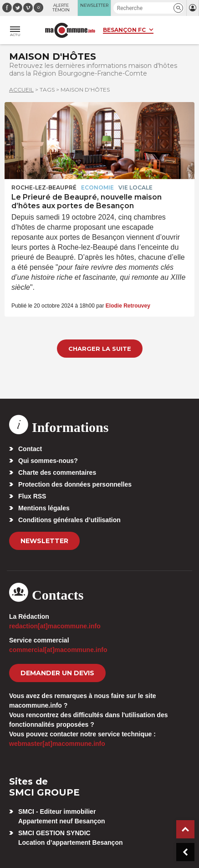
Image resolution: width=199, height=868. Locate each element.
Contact (30, 449)
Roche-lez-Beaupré (44, 187)
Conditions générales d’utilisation (69, 520)
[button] (178, 8)
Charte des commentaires (57, 473)
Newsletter (44, 541)
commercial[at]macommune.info (58, 650)
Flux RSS (32, 496)
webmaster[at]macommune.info (57, 744)
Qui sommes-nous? (48, 461)
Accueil (21, 90)
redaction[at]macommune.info (55, 626)
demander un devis (57, 673)
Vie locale (135, 187)
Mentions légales (44, 508)
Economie (97, 187)
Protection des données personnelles (75, 484)
